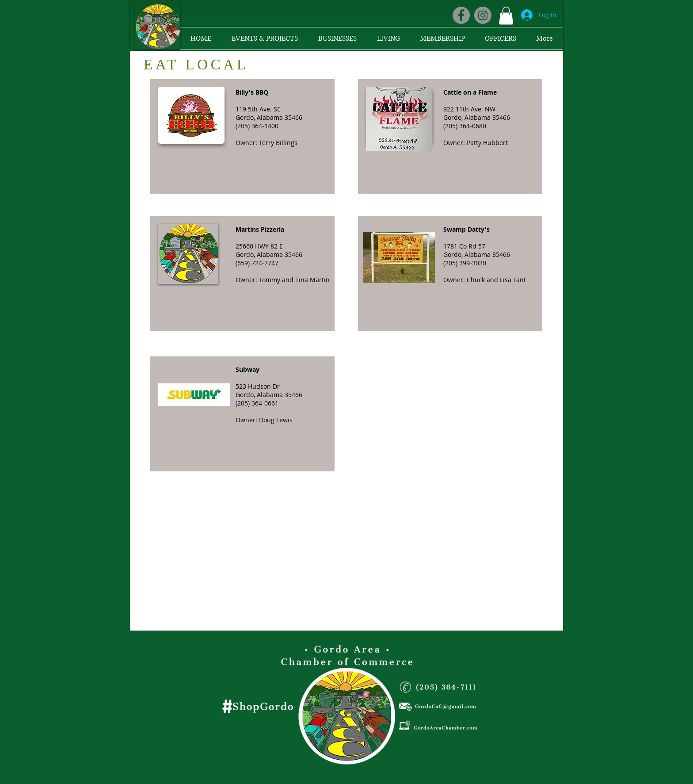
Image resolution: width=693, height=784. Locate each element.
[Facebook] (461, 15)
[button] (506, 16)
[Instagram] (483, 15)
